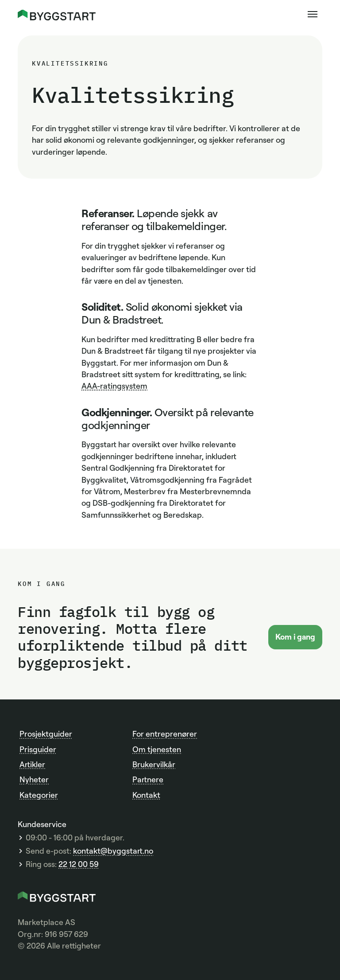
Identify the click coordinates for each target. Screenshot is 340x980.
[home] (57, 14)
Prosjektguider (46, 734)
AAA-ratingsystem (114, 386)
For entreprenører (165, 734)
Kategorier (39, 795)
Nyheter (34, 779)
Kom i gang (295, 636)
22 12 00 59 (79, 864)
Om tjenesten (157, 749)
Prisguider (38, 749)
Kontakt (146, 795)
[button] (313, 14)
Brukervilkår (154, 764)
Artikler (32, 764)
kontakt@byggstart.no (113, 851)
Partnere (148, 779)
